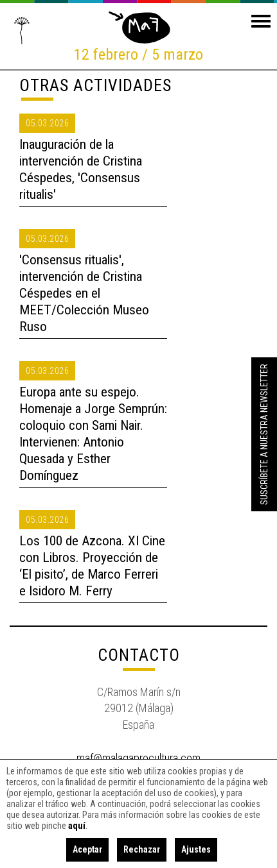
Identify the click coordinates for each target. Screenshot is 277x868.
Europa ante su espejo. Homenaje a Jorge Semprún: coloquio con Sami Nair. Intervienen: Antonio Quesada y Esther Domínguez (93, 434)
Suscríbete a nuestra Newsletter (264, 434)
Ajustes (196, 849)
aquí (77, 826)
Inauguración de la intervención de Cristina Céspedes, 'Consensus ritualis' (81, 169)
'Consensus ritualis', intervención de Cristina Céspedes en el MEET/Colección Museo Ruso (84, 293)
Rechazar (142, 849)
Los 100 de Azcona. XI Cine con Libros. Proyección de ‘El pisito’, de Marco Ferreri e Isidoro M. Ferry (92, 566)
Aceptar (87, 849)
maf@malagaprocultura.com (138, 758)
